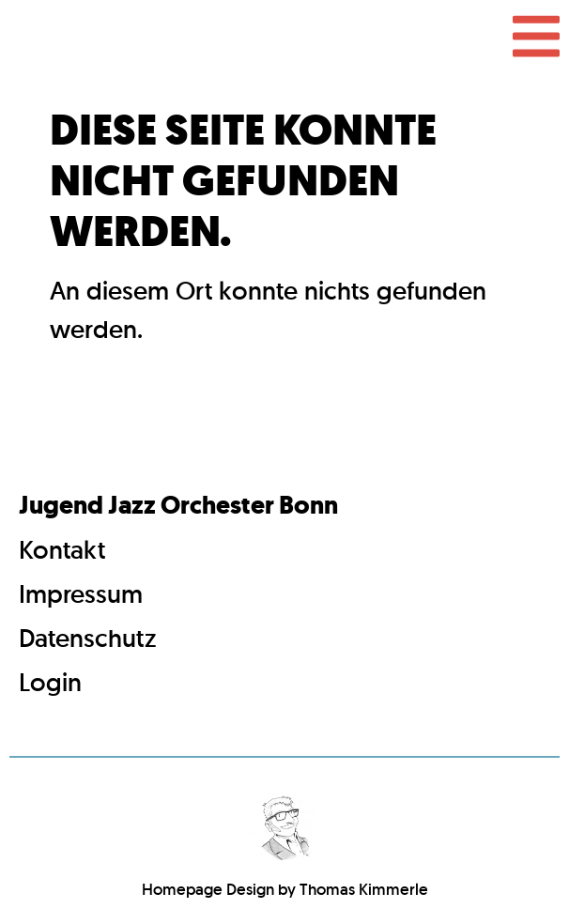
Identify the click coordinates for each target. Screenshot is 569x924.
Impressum (81, 594)
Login (50, 682)
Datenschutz (88, 638)
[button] (536, 36)
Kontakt (62, 550)
